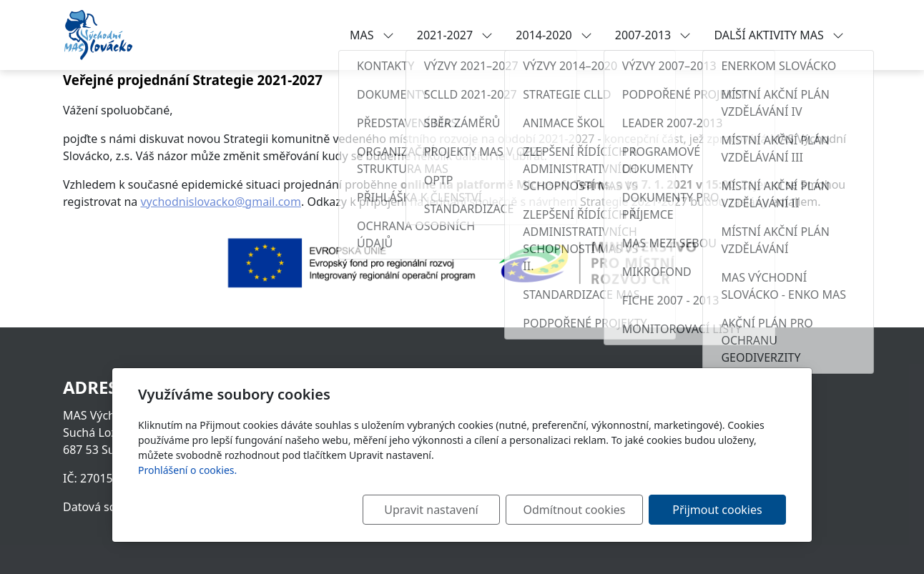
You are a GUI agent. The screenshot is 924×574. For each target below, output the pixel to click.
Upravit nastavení (431, 510)
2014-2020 (554, 35)
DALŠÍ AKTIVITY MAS (779, 35)
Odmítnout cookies (575, 510)
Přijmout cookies (717, 510)
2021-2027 (455, 35)
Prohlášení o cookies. (187, 470)
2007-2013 (653, 35)
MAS (372, 35)
